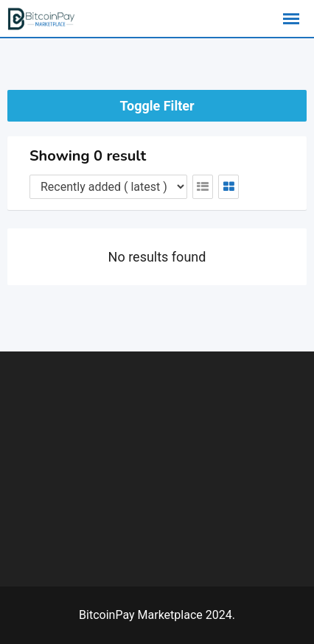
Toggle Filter (157, 106)
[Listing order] (108, 187)
